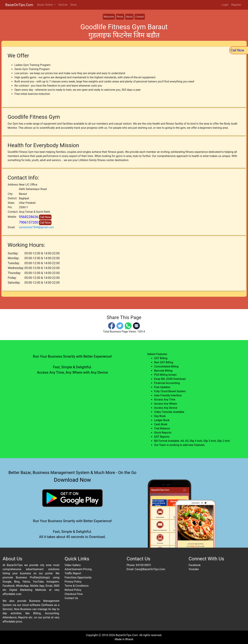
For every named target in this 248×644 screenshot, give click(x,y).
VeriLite (63, 5)
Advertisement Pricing (78, 569)
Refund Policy (73, 590)
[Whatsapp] (128, 326)
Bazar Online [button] (45, 5)
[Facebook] (112, 326)
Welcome (109, 17)
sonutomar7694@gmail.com (36, 227)
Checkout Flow (74, 594)
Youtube (194, 569)
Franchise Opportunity (78, 577)
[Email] (136, 326)
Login (225, 5)
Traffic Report (73, 573)
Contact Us (71, 598)
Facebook (195, 565)
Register (236, 5)
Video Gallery (73, 565)
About (129, 17)
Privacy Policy (73, 582)
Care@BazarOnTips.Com (150, 569)
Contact (140, 17)
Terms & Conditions (77, 586)
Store (73, 5)
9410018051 (143, 565)
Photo (120, 17)
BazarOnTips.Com (19, 5)
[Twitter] (120, 326)
